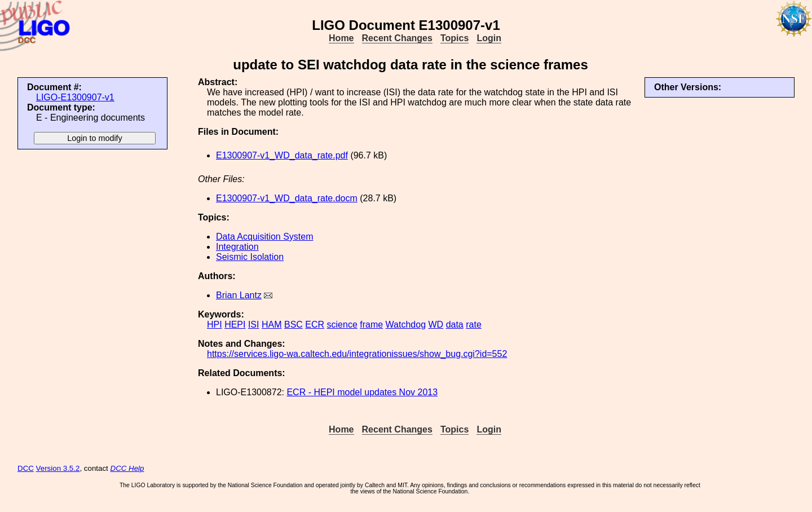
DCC (26, 468)
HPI (215, 325)
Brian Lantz (239, 295)
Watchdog (406, 325)
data (455, 325)
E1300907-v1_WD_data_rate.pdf (282, 155)
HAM (272, 325)
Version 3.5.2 (58, 468)
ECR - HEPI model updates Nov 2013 (362, 392)
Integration (237, 247)
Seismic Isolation (250, 257)
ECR (315, 325)
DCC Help (127, 468)
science (342, 325)
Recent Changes (397, 38)
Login (489, 38)
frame (371, 325)
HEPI (235, 325)
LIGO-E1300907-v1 (75, 97)
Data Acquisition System (265, 237)
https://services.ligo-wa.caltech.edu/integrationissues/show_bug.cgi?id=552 (357, 354)
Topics (454, 38)
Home (341, 38)
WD (436, 325)
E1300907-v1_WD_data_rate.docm (287, 198)
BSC (294, 325)
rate (474, 325)
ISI (254, 325)
